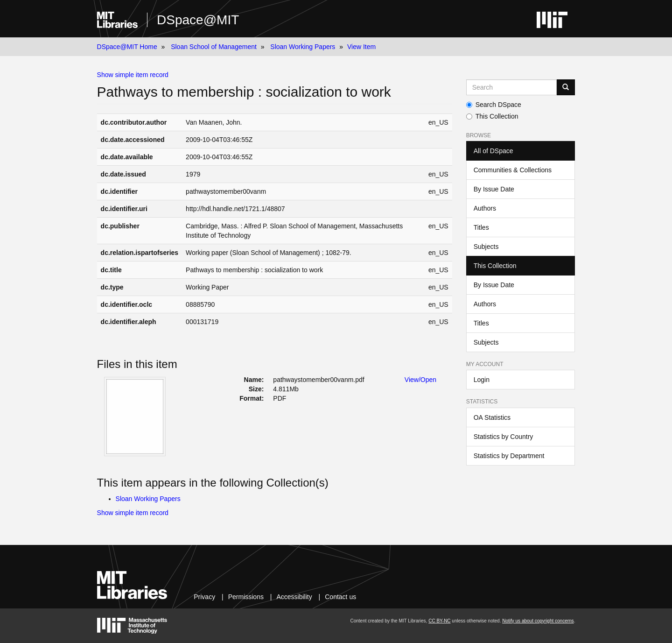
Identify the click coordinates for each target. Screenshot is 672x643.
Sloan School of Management (214, 47)
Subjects (486, 247)
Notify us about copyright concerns (538, 621)
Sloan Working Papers (303, 47)
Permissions (246, 597)
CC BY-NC (439, 621)
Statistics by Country (504, 437)
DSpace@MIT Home (127, 47)
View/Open (420, 380)
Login (482, 380)
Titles (481, 227)
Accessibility (294, 597)
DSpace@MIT (198, 20)
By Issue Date (494, 189)
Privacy (204, 597)
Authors (485, 208)
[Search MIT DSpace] (512, 87)
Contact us (340, 597)
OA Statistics (492, 417)
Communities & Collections (513, 170)
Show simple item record (133, 75)
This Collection (492, 116)
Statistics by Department (509, 456)
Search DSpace (494, 105)
